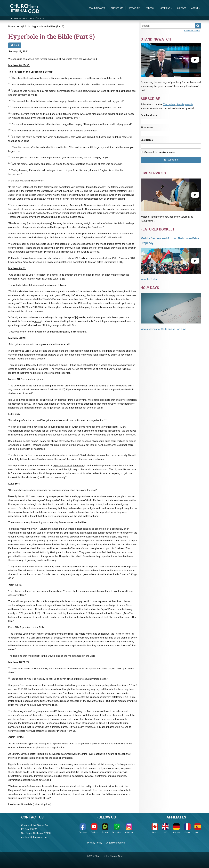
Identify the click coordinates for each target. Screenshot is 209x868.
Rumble (105, 828)
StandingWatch (98, 8)
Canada (155, 828)
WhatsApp (117, 828)
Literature (134, 8)
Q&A (24, 26)
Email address (149, 115)
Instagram (129, 828)
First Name (147, 128)
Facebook (83, 828)
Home (12, 26)
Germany (176, 828)
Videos (150, 8)
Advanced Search (192, 31)
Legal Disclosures (115, 843)
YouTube (94, 828)
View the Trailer (149, 279)
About (195, 8)
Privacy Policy (95, 843)
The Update (117, 8)
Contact (182, 8)
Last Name (147, 140)
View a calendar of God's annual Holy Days (163, 329)
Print (15, 45)
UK (165, 828)
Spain (198, 828)
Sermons (165, 8)
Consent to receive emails (159, 152)
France (187, 828)
